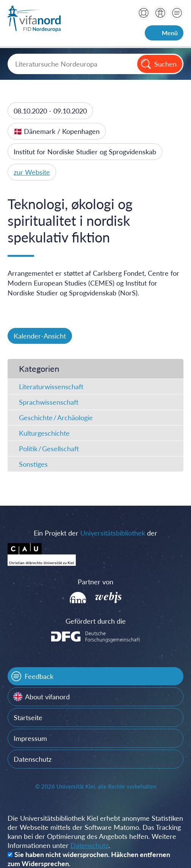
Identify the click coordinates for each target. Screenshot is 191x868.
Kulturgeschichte (44, 433)
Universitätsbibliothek (113, 533)
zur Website (32, 172)
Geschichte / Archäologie (56, 418)
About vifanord (47, 697)
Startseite (28, 717)
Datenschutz (33, 759)
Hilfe (144, 13)
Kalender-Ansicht (40, 336)
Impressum (30, 738)
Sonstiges (33, 464)
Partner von (95, 582)
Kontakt (177, 13)
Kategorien (39, 369)
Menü (170, 33)
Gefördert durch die (96, 621)
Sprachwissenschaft (49, 402)
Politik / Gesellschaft (49, 449)
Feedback (39, 676)
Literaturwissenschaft (51, 387)
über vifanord (160, 13)
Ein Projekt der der (95, 533)
